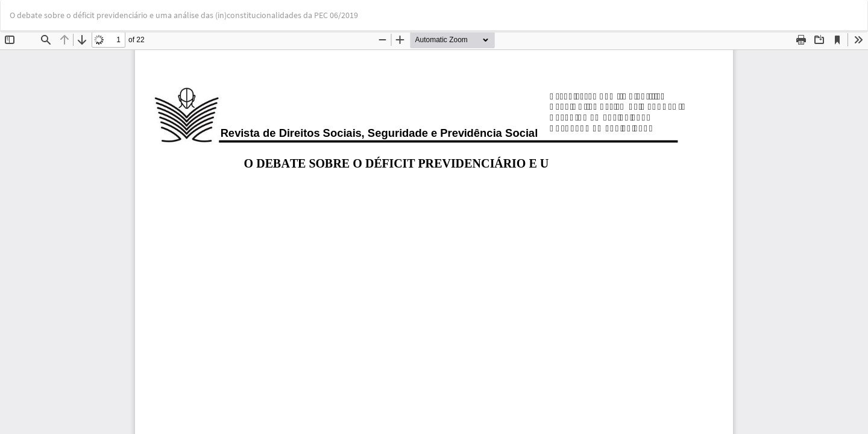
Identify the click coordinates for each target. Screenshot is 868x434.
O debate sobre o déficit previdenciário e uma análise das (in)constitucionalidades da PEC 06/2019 (184, 15)
